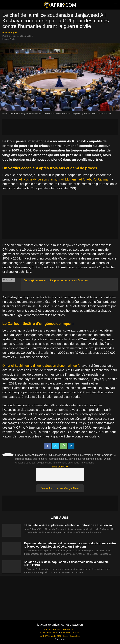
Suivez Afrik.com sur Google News (60, 488)
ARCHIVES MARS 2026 (51, 636)
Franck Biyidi (10, 32)
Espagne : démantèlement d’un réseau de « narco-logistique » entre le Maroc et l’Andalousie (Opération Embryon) (70, 545)
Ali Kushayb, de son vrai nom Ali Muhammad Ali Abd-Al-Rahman (64, 179)
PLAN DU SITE (69, 629)
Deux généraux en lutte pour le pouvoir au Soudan (56, 280)
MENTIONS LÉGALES (70, 633)
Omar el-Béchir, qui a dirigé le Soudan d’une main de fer (42, 366)
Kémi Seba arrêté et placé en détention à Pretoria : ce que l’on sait (69, 525)
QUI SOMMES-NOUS (50, 633)
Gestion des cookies (71, 636)
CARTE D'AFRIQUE (53, 629)
